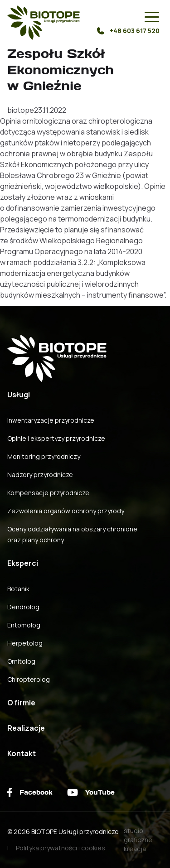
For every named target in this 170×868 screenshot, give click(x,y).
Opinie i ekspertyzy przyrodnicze (56, 438)
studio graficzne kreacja (138, 840)
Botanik (18, 589)
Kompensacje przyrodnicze (48, 493)
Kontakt (22, 753)
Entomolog (24, 625)
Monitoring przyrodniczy (44, 456)
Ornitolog (21, 661)
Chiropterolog (29, 679)
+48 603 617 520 (128, 31)
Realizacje (26, 728)
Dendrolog (23, 607)
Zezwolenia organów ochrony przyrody (66, 511)
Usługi (19, 395)
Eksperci (23, 563)
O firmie (21, 703)
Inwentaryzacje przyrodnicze (51, 420)
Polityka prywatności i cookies (61, 848)
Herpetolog (25, 643)
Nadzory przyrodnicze (40, 475)
